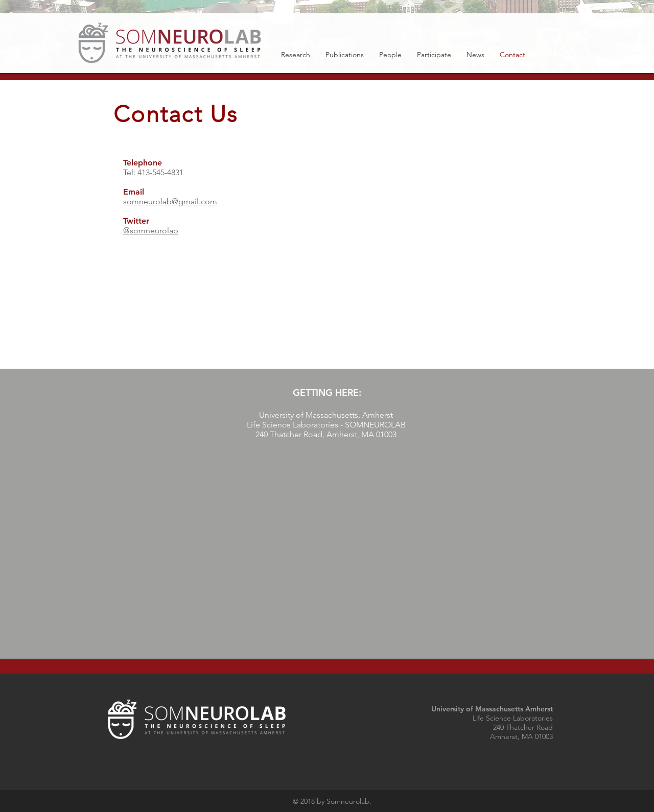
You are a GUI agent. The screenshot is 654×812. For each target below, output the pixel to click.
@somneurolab (151, 231)
